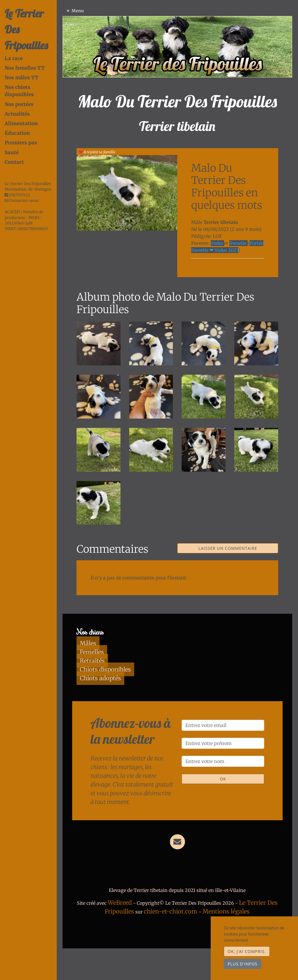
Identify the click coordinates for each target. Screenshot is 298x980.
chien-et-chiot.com (196, 937)
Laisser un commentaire (232, 574)
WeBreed (144, 928)
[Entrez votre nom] (227, 787)
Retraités (105, 686)
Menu (94, 11)
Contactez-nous (22, 177)
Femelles (105, 677)
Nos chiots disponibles (33, 71)
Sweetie (246, 278)
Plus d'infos (243, 964)
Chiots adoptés (113, 704)
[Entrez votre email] (227, 751)
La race (14, 42)
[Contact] (186, 867)
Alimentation (21, 100)
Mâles (101, 669)
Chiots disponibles (118, 695)
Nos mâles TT (22, 62)
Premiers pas (21, 119)
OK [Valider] (227, 804)
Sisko (226, 278)
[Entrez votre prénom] (227, 769)
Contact (14, 139)
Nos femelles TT (25, 52)
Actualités (17, 91)
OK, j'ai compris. (247, 951)
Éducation (17, 110)
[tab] (39, 43)
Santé (12, 129)
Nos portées (19, 81)
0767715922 (19, 172)
